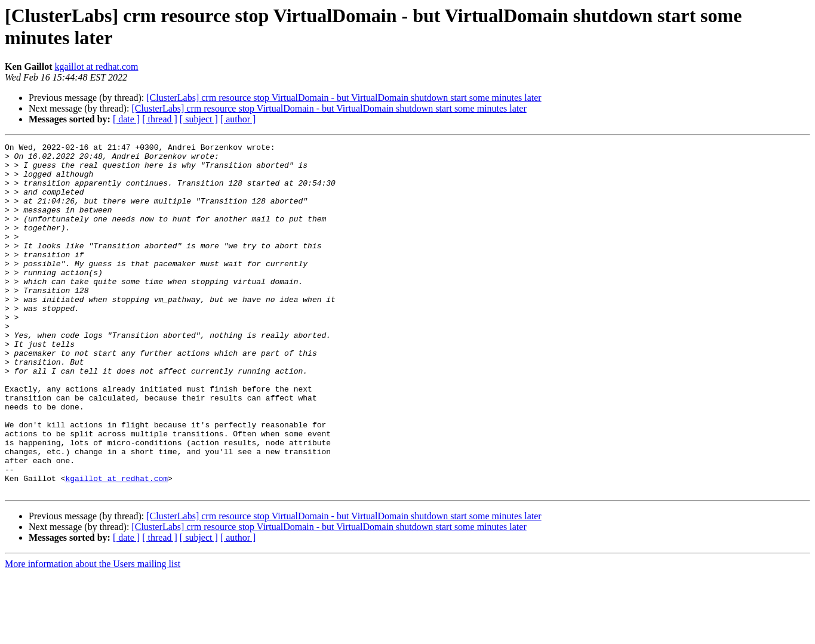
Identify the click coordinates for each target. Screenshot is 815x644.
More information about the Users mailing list (93, 634)
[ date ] (126, 119)
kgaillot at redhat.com (97, 67)
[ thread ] (160, 119)
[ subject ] (199, 119)
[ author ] (238, 119)
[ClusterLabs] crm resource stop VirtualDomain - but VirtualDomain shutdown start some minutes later (344, 98)
